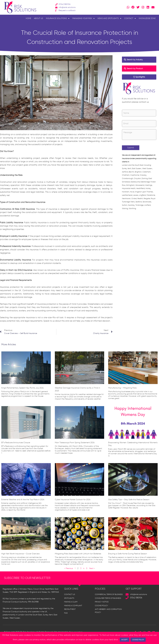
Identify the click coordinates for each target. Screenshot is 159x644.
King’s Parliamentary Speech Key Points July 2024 (25, 388)
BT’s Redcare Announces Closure (17, 443)
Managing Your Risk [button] (83, 18)
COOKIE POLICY (138, 640)
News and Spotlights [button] (109, 18)
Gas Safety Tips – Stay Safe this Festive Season (131, 500)
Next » (92, 572)
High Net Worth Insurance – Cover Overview (23, 554)
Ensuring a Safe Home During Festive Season (130, 554)
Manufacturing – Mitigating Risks (124, 388)
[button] (139, 60)
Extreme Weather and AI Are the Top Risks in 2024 (26, 500)
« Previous (68, 572)
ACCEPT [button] (125, 640)
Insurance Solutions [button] (58, 18)
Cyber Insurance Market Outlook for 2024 (75, 500)
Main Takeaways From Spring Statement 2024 (77, 443)
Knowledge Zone (147, 18)
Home (28, 18)
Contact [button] (130, 18)
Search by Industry (135, 60)
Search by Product (135, 68)
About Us (38, 18)
